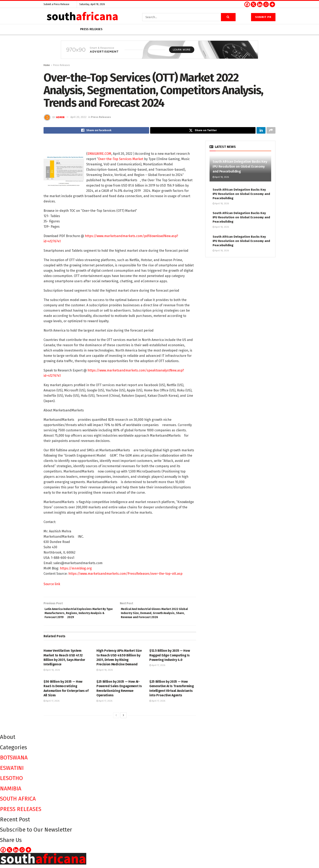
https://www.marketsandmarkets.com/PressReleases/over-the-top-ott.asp (125, 575)
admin (60, 117)
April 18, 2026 (52, 673)
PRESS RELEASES (21, 813)
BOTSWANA (14, 761)
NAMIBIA (11, 792)
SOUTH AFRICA (18, 802)
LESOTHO (11, 782)
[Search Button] (228, 17)
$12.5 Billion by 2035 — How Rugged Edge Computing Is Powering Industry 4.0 (170, 659)
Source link (52, 585)
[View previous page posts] (116, 719)
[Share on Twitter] (203, 131)
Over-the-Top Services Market (121, 160)
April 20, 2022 (78, 117)
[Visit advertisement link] (159, 53)
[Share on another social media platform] (271, 131)
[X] (253, 4)
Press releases (91, 29)
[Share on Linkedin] (261, 131)
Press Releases (62, 65)
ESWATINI (12, 771)
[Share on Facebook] (96, 131)
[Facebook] (247, 4)
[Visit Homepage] (82, 17)
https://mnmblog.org (76, 570)
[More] (272, 4)
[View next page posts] (123, 719)
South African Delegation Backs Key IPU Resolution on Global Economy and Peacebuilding (240, 168)
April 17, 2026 (157, 669)
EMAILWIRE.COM (99, 155)
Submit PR (263, 17)
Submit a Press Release (56, 4)
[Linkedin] (260, 4)
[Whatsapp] (266, 4)
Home (47, 65)
